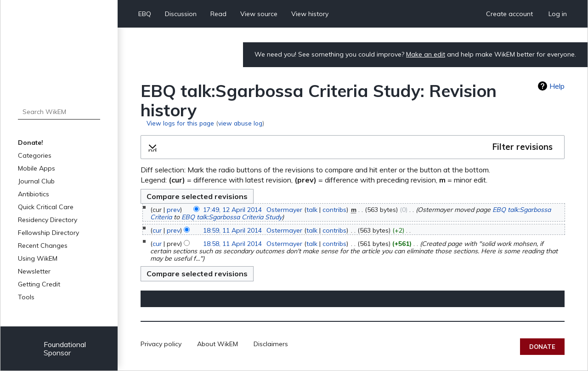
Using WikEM (38, 258)
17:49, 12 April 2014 (232, 210)
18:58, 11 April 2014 (232, 244)
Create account (509, 14)
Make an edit (426, 54)
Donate (542, 347)
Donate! (31, 143)
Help (557, 86)
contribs (334, 210)
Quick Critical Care (46, 207)
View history (310, 14)
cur (157, 230)
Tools (26, 297)
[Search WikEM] (59, 112)
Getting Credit (39, 284)
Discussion (181, 14)
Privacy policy (161, 344)
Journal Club (36, 181)
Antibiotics (34, 194)
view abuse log (240, 123)
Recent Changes (43, 245)
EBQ (145, 14)
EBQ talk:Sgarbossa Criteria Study (232, 217)
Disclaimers (271, 344)
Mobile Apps (37, 168)
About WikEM (218, 344)
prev (173, 210)
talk (312, 210)
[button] (353, 147)
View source (259, 14)
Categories (35, 155)
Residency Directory (48, 220)
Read (218, 14)
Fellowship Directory (48, 233)
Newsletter (34, 271)
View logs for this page (180, 123)
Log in (558, 14)
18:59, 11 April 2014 (232, 230)
